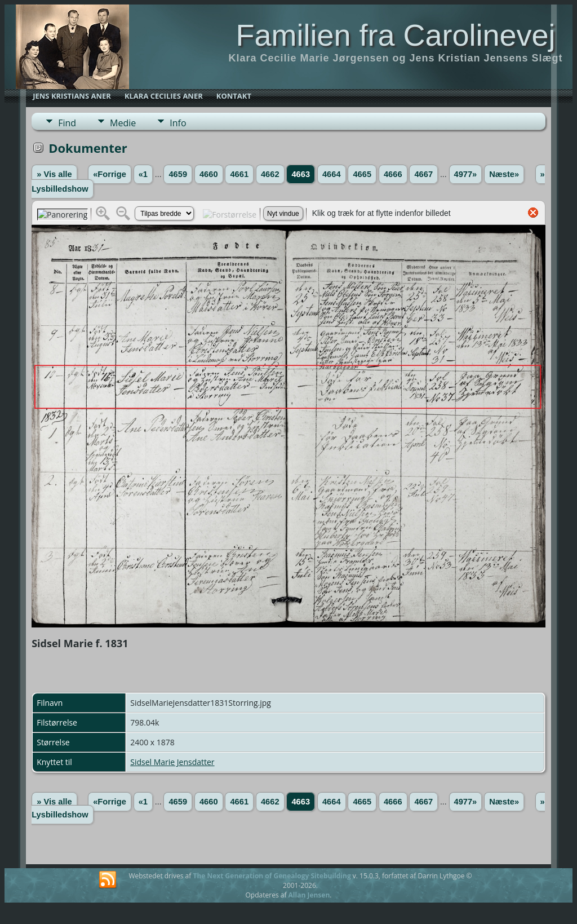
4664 (332, 174)
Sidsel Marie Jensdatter (172, 762)
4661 (239, 174)
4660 (209, 174)
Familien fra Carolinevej (395, 35)
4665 (362, 174)
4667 (423, 174)
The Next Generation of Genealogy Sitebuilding (272, 876)
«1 (143, 174)
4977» (466, 174)
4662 (270, 174)
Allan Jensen (309, 895)
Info (178, 123)
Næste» (504, 174)
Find (67, 123)
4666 (393, 174)
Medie (123, 123)
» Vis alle (54, 174)
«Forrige (110, 174)
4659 (178, 174)
